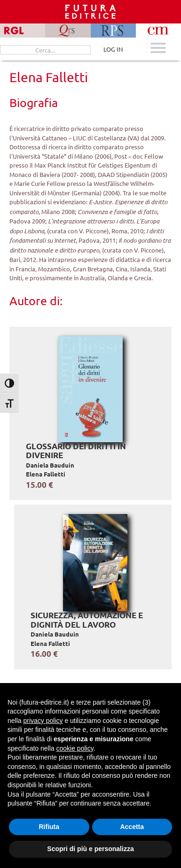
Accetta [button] (132, 827)
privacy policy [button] (43, 721)
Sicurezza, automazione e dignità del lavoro (87, 620)
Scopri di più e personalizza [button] (90, 849)
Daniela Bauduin (50, 465)
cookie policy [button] (75, 748)
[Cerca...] (45, 50)
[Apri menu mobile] (158, 49)
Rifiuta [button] (49, 827)
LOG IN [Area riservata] (113, 49)
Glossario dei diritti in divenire (76, 451)
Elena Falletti (46, 474)
